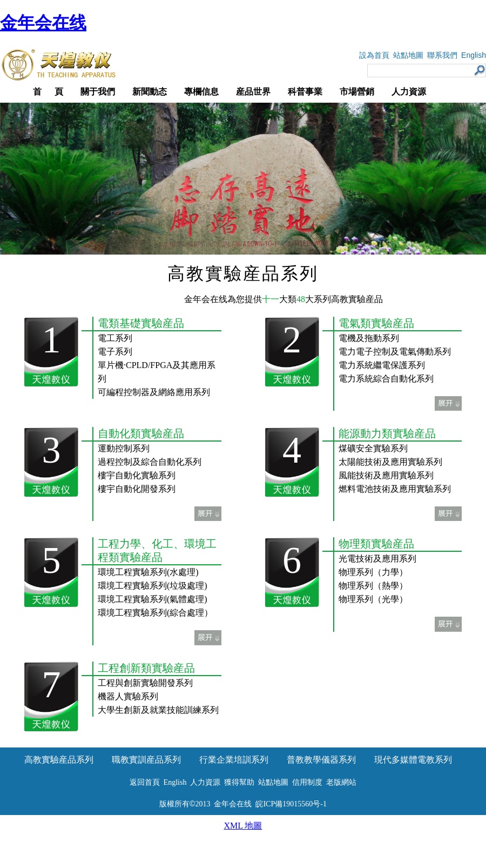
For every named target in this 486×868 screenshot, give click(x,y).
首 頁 (48, 92)
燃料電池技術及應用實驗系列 (395, 489)
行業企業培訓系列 (234, 760)
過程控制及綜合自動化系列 (150, 462)
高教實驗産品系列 (59, 760)
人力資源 (409, 92)
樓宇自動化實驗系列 (137, 475)
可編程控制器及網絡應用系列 (154, 392)
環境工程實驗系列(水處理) (148, 572)
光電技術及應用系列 (377, 559)
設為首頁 (374, 55)
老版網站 (341, 782)
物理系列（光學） (373, 599)
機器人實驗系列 (128, 696)
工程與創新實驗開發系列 (145, 683)
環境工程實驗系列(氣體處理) (153, 599)
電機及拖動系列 (369, 338)
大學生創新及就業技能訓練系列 (158, 710)
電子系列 (115, 352)
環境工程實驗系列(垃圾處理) (153, 586)
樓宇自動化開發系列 (137, 489)
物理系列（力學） (373, 572)
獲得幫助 (239, 782)
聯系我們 (442, 55)
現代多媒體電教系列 (413, 760)
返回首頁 (145, 782)
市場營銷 (357, 92)
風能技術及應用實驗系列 (386, 475)
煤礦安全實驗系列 (373, 448)
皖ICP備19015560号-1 (291, 804)
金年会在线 (43, 23)
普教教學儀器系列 (321, 760)
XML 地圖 (243, 826)
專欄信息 (201, 92)
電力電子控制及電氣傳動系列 (395, 352)
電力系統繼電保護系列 (382, 365)
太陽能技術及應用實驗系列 (390, 462)
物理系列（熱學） (373, 586)
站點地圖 (408, 55)
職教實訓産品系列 (146, 760)
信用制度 (307, 782)
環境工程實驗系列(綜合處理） (155, 613)
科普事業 (305, 92)
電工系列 (115, 338)
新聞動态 (150, 92)
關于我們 (98, 92)
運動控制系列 (124, 448)
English (474, 55)
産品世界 (253, 92)
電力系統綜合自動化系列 (386, 379)
